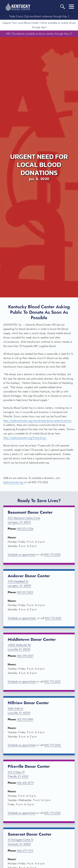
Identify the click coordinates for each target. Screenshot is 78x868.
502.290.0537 (25, 656)
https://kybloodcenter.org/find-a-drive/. (25, 438)
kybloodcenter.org (13, 482)
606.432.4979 (25, 783)
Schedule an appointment (22, 555)
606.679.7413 (25, 851)
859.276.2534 (25, 529)
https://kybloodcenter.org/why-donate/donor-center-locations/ (37, 421)
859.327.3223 (25, 592)
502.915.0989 (25, 719)
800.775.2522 (52, 555)
